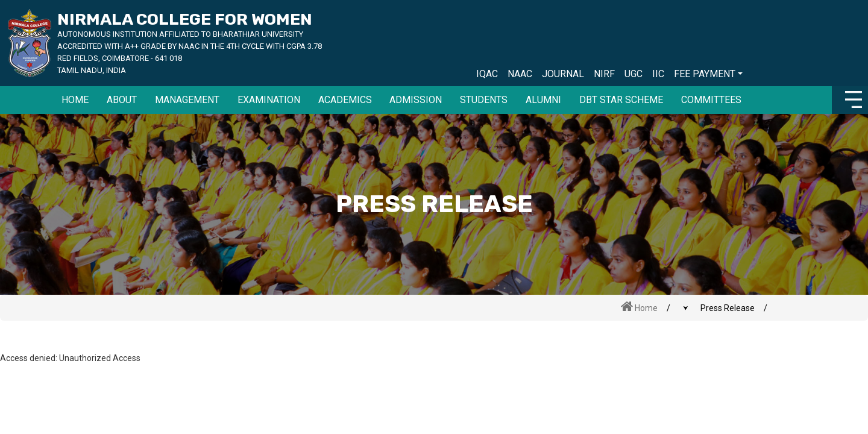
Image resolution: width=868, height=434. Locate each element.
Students (484, 100)
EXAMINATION (269, 100)
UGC (634, 74)
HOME (75, 100)
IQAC (487, 74)
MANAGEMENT (187, 100)
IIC (658, 74)
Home (639, 307)
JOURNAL (563, 74)
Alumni (543, 100)
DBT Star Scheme (621, 100)
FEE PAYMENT (705, 74)
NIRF (604, 74)
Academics (345, 100)
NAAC (520, 74)
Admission (416, 100)
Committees (711, 100)
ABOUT (122, 100)
